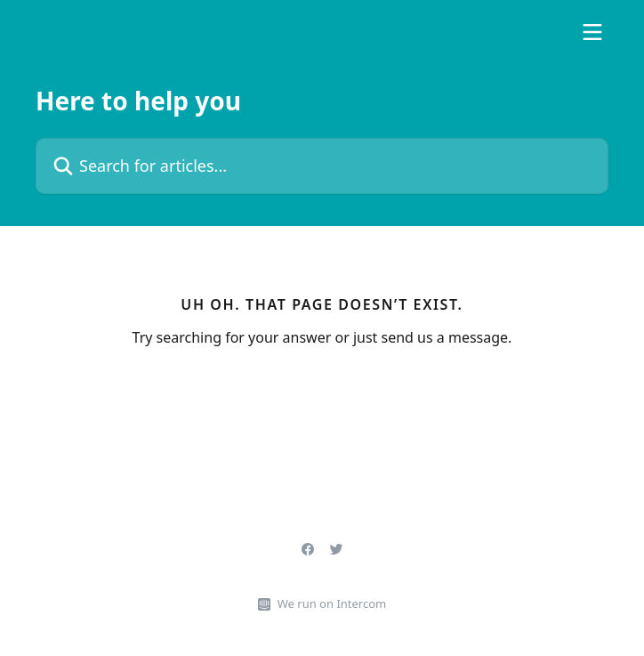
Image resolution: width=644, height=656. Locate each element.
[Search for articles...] (322, 166)
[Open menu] (592, 32)
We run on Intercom (332, 603)
